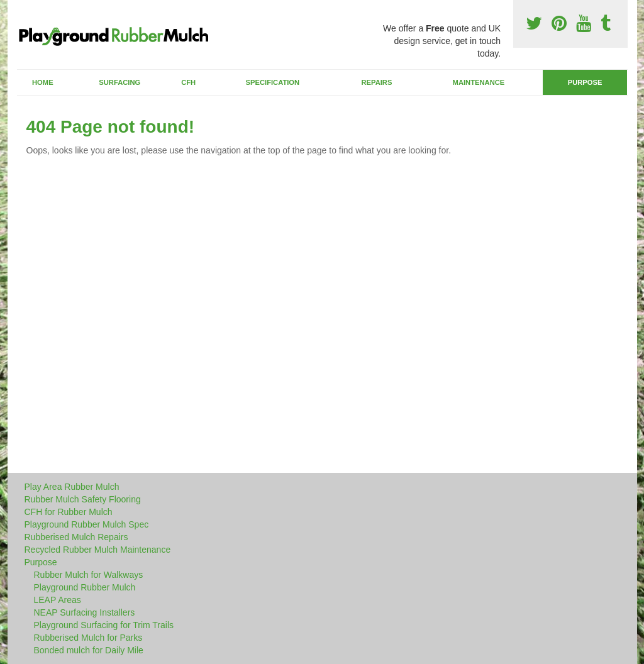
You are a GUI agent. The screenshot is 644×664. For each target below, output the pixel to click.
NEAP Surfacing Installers (85, 612)
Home (43, 82)
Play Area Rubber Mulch (72, 487)
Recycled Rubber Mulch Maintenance (98, 550)
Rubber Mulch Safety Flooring (83, 499)
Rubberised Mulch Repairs (76, 537)
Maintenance (479, 82)
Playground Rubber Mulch (85, 587)
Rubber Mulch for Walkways (89, 575)
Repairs (376, 82)
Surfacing (119, 82)
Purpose (585, 82)
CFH (188, 82)
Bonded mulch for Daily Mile (89, 650)
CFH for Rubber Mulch (69, 512)
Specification (273, 82)
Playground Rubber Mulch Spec (87, 524)
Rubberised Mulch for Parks (88, 638)
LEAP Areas (58, 600)
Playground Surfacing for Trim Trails (104, 625)
